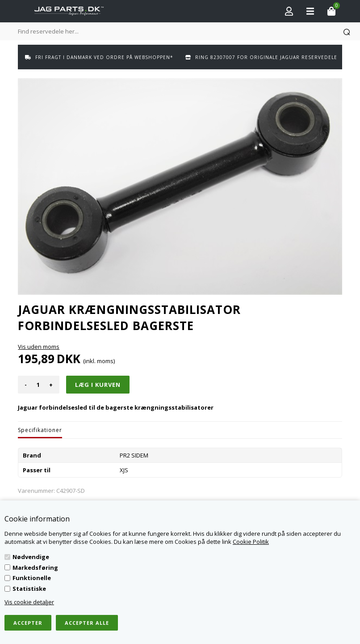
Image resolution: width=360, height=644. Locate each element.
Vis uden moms (39, 347)
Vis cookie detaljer (29, 602)
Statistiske (29, 589)
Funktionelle (32, 578)
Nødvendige (31, 557)
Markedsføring (35, 568)
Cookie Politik (251, 542)
